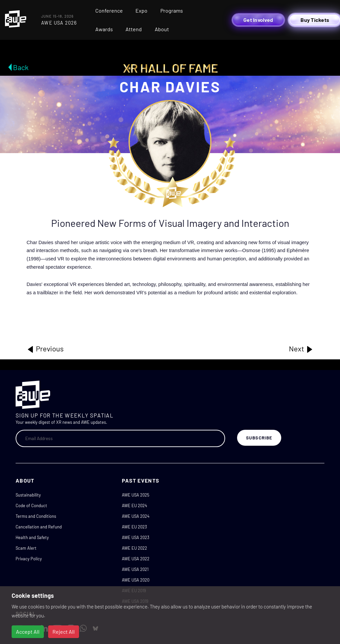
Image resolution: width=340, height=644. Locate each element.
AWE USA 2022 (136, 559)
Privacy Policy (29, 559)
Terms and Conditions (36, 516)
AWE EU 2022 (134, 548)
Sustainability (28, 495)
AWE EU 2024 (134, 506)
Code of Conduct (31, 506)
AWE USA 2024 (136, 516)
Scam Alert (26, 548)
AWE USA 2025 (136, 495)
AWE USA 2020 (136, 580)
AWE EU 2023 (134, 527)
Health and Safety (32, 537)
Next (301, 349)
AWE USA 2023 (136, 537)
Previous (45, 349)
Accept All (28, 632)
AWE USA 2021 (135, 569)
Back (21, 67)
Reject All (64, 632)
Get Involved (258, 20)
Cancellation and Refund (39, 527)
